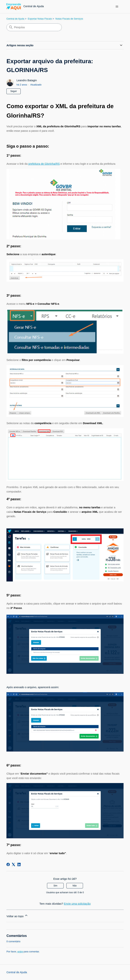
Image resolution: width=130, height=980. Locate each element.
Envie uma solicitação (77, 904)
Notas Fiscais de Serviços (69, 19)
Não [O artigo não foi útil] (75, 886)
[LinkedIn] (19, 864)
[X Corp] (13, 864)
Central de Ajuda (15, 19)
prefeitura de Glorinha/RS (44, 164)
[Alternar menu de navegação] (117, 7)
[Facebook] (8, 864)
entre (20, 952)
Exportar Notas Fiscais (40, 19)
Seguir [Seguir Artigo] (14, 91)
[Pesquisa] (34, 27)
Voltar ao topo (17, 916)
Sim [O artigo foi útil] (55, 886)
